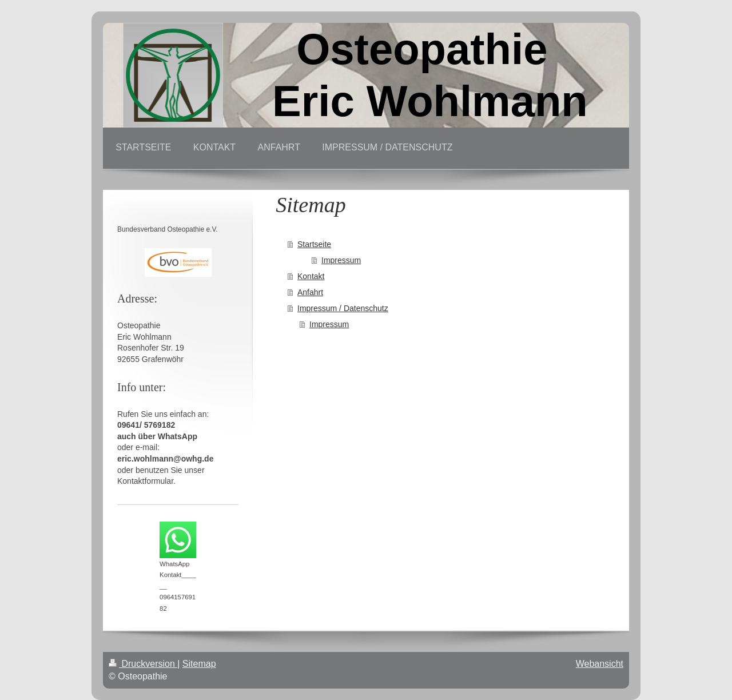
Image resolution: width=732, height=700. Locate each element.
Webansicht (600, 664)
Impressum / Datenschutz (343, 308)
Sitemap (199, 664)
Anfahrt (310, 292)
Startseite (314, 244)
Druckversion (143, 664)
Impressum (341, 260)
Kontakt (311, 276)
